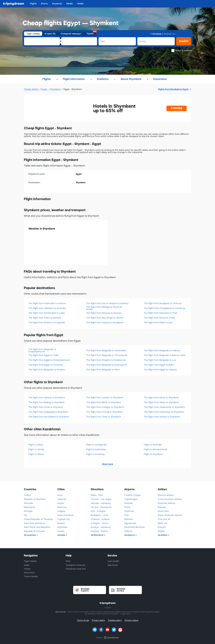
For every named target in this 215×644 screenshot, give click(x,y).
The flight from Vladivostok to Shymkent (164, 407)
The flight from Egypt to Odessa (160, 370)
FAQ (68, 561)
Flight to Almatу (36, 449)
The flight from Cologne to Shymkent (105, 407)
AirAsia (161, 531)
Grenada (28, 503)
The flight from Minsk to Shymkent (161, 398)
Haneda (128, 503)
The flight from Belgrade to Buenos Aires (165, 355)
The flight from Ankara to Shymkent (162, 417)
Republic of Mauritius (35, 499)
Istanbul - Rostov (99, 531)
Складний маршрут (71, 34)
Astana (61, 523)
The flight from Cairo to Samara (45, 318)
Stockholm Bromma (134, 527)
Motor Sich (163, 511)
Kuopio (61, 531)
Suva (60, 495)
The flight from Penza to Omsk (159, 318)
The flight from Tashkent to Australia (47, 308)
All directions (97, 535)
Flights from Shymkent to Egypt (173, 89)
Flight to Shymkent (153, 454)
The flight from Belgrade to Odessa (162, 350)
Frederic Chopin (133, 495)
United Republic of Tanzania (38, 519)
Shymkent (56, 89)
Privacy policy (99, 620)
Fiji (25, 515)
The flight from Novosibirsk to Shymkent (49, 417)
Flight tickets (30, 561)
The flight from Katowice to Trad (160, 313)
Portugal (28, 511)
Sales (27, 565)
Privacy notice (131, 620)
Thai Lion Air (164, 519)
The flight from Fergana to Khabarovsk (106, 360)
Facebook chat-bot (76, 569)
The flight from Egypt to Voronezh (46, 365)
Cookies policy (115, 620)
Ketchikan (62, 527)
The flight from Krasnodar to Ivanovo (47, 303)
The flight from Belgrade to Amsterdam (106, 350)
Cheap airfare (31, 89)
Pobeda (162, 507)
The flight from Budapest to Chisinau (163, 303)
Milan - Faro (97, 495)
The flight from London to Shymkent (105, 398)
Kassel (61, 503)
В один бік (50, 34)
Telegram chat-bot (75, 565)
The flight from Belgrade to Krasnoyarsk (107, 365)
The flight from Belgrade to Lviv (160, 360)
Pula (126, 515)
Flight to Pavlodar (153, 445)
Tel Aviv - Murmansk (101, 507)
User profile (113, 561)
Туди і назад (33, 34)
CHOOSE (177, 108)
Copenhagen (131, 499)
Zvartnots (129, 511)
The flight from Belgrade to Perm (103, 370)
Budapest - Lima (99, 515)
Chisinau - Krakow (100, 519)
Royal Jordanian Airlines (170, 515)
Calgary (61, 511)
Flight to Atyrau (36, 454)
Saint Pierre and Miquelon (37, 527)
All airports (130, 535)
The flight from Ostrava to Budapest (105, 323)
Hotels (27, 569)
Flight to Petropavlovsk (155, 449)
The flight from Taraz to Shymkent (104, 417)
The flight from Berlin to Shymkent (104, 402)
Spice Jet (162, 523)
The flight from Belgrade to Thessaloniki (107, 355)
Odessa (128, 531)
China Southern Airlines (170, 499)
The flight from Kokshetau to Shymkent (164, 412)
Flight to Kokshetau (96, 449)
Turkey (27, 495)
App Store (113, 565)
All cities (62, 535)
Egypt (45, 89)
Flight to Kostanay (95, 454)
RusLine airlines (166, 495)
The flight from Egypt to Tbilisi (44, 355)
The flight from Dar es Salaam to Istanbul (107, 303)
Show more (108, 464)
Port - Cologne (98, 511)
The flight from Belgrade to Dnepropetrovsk (42, 350)
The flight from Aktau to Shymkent (161, 402)
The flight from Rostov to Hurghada (47, 323)
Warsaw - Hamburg (101, 503)
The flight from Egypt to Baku (159, 365)
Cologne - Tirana (100, 523)
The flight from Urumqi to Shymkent (104, 412)
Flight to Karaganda (96, 445)
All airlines (163, 535)
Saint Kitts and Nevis (34, 523)
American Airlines (167, 503)
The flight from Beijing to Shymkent (46, 402)
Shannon (62, 507)
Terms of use (83, 620)
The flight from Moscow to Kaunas (104, 313)
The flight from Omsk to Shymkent (46, 407)
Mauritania (29, 507)
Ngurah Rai (130, 523)
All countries (30, 535)
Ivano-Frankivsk (65, 515)
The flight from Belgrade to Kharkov (47, 370)
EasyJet (162, 527)
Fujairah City (64, 519)
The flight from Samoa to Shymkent (47, 398)
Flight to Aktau (36, 445)
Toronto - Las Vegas (101, 499)
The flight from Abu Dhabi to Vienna (105, 318)
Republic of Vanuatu (34, 531)
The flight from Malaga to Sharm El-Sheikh (105, 308)
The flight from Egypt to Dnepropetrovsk (49, 360)
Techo (127, 507)
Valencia (62, 499)
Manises (128, 519)
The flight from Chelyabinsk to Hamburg (164, 308)
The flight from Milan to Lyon (158, 323)
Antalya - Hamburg (101, 527)
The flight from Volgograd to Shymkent (48, 412)
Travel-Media (31, 576)
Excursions (29, 573)
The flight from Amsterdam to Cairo (47, 313)
